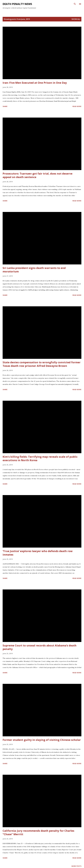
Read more (77, 106)
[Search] (75, 4)
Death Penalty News (17, 4)
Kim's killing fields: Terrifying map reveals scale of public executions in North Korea (40, 458)
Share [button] (5, 106)
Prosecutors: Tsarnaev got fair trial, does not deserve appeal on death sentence (38, 175)
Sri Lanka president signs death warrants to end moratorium (34, 270)
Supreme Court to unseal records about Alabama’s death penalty (40, 647)
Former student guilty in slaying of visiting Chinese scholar (42, 740)
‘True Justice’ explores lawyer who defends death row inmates (38, 553)
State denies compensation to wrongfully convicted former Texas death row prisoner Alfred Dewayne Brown (42, 364)
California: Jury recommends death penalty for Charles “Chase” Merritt (38, 832)
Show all (76, 19)
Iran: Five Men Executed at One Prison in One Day (35, 83)
